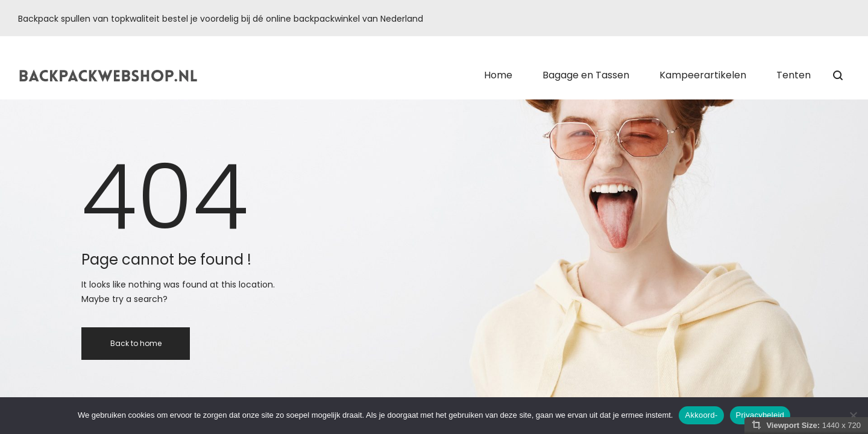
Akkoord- (701, 415)
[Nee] (853, 415)
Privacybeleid (760, 415)
